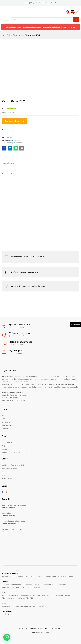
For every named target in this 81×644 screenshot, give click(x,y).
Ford (19, 27)
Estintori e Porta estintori (42, 595)
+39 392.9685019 (9, 516)
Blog (47, 3)
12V (3, 614)
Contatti (54, 3)
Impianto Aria (7, 606)
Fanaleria (5, 585)
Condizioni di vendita (10, 442)
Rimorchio (36, 587)
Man (30, 27)
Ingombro (25, 587)
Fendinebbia (16, 585)
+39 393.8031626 (9, 508)
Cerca (76, 20)
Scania (53, 27)
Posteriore (28, 585)
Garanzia (5, 472)
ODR (4, 475)
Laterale (37, 585)
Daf (15, 27)
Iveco (25, 27)
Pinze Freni (62, 577)
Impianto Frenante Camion (13, 577)
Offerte (9, 27)
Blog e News (7, 425)
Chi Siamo (40, 3)
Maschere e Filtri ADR (25, 598)
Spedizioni (6, 449)
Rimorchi (71, 27)
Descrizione (8, 163)
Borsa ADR (25, 595)
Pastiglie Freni (50, 577)
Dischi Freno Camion (34, 577)
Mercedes (37, 27)
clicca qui (6, 532)
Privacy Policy (7, 478)
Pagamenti (6, 446)
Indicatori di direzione (11, 587)
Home (26, 3)
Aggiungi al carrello (15, 121)
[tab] (9, 164)
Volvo (59, 27)
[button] (7, 637)
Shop (32, 3)
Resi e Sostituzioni (9, 469)
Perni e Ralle (15, 140)
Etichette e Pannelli (62, 595)
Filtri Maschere (8, 598)
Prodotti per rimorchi (14, 143)
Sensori (72, 577)
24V (8, 614)
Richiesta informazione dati (13, 465)
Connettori (47, 585)
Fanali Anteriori (60, 585)
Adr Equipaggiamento (10, 595)
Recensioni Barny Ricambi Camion (15, 453)
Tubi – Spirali (38, 606)
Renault (46, 27)
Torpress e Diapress (23, 606)
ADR (65, 27)
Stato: (4, 108)
